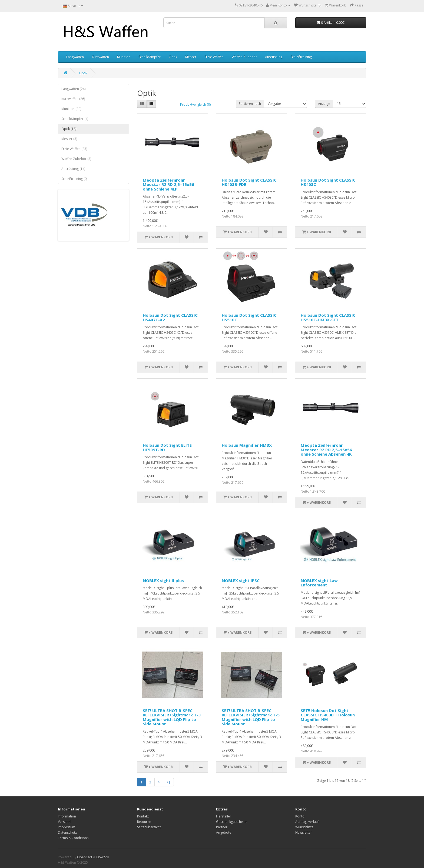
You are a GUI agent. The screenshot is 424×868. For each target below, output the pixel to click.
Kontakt (143, 816)
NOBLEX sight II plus (163, 580)
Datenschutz (67, 832)
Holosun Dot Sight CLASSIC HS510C (249, 317)
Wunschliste (304, 827)
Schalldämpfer (150, 57)
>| (168, 782)
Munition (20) (71, 109)
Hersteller (224, 816)
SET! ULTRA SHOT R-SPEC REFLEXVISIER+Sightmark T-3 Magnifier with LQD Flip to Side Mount (172, 717)
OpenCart (85, 857)
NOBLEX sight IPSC (241, 580)
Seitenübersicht (149, 827)
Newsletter (304, 832)
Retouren (144, 822)
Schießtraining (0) (74, 179)
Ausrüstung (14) (73, 169)
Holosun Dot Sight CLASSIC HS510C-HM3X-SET (328, 317)
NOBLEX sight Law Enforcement (319, 583)
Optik (173, 57)
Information (67, 816)
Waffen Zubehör (244, 57)
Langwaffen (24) (73, 89)
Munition (124, 57)
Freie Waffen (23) (74, 149)
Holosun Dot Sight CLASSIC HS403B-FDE (249, 182)
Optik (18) (69, 129)
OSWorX (103, 857)
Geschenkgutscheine (232, 822)
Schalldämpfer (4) (75, 119)
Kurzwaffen (100, 57)
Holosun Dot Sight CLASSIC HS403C (328, 182)
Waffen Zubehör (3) (76, 159)
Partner (222, 827)
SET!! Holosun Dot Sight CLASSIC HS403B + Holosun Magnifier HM (328, 715)
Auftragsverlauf (307, 822)
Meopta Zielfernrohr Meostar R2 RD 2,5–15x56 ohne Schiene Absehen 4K (326, 450)
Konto (300, 816)
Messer (191, 57)
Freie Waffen (214, 57)
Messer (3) (69, 139)
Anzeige (324, 104)
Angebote (224, 832)
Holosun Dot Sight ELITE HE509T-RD (167, 447)
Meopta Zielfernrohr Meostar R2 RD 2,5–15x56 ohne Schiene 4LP (168, 184)
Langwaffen (75, 57)
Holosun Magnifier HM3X (247, 445)
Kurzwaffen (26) (73, 99)
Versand (64, 822)
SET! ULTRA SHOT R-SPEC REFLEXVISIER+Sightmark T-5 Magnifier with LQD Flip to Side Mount (251, 717)
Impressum (67, 827)
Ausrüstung (274, 57)
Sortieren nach (250, 104)
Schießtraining (301, 57)
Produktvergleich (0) (195, 104)
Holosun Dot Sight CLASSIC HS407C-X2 (170, 317)
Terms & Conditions (73, 838)
